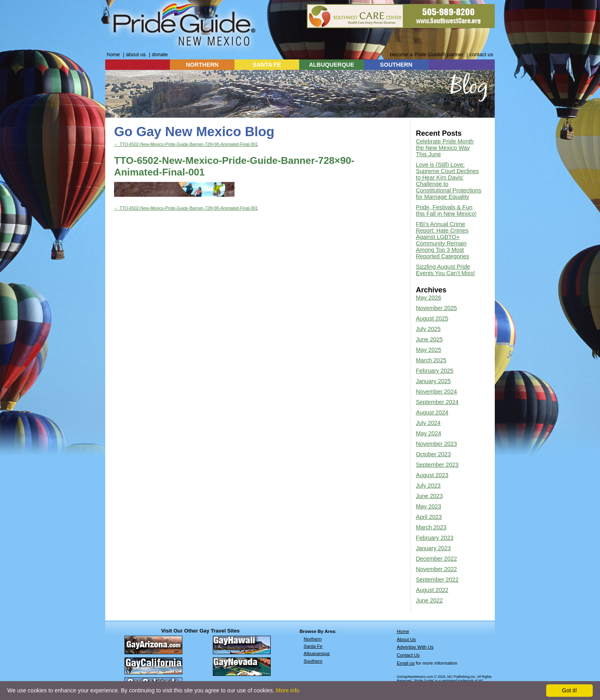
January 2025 (433, 381)
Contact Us (408, 655)
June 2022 (429, 600)
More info (288, 690)
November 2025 (436, 308)
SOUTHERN (396, 65)
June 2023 (429, 496)
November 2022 (436, 569)
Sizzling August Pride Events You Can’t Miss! (445, 270)
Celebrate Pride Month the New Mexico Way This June (445, 148)
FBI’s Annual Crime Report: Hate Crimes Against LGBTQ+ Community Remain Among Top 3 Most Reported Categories (442, 240)
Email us (406, 663)
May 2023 (428, 506)
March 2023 (431, 527)
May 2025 (428, 350)
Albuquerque (317, 653)
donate (160, 54)
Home (403, 631)
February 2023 (435, 538)
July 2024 (428, 423)
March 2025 (431, 360)
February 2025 (435, 371)
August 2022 (432, 590)
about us (136, 54)
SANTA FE (267, 65)
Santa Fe (313, 646)
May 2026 (428, 298)
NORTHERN (202, 65)
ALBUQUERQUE (332, 65)
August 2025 (432, 318)
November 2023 (436, 444)
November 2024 (436, 392)
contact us (481, 54)
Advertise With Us (415, 647)
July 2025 (428, 329)
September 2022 (437, 580)
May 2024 (428, 433)
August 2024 (432, 412)
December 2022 (436, 559)
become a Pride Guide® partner (427, 54)
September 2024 (437, 402)
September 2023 (437, 465)
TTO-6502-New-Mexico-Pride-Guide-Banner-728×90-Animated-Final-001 (186, 144)
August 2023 (432, 475)
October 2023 (433, 454)
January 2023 (433, 548)
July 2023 (428, 486)
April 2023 (429, 517)
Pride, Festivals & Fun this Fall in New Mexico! (446, 210)
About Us (406, 639)
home (113, 54)
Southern (313, 661)
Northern (313, 639)
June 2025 (429, 339)
